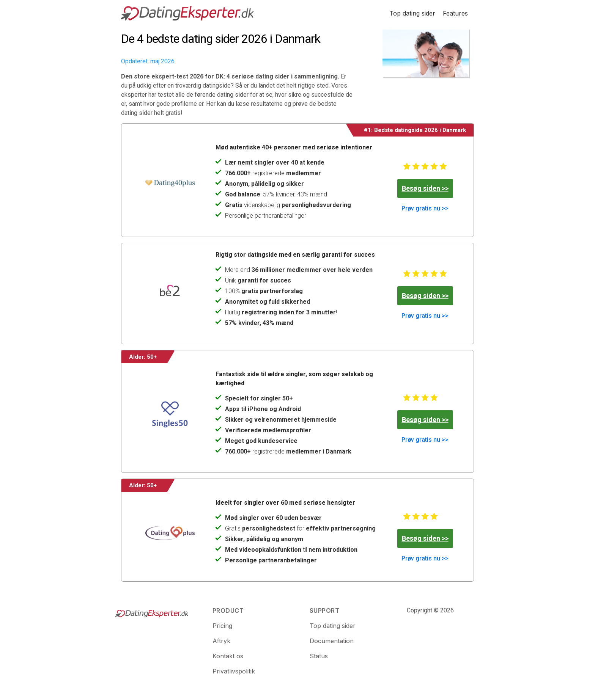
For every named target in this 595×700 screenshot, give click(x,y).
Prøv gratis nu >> (425, 208)
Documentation (332, 641)
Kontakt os (228, 656)
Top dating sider (412, 13)
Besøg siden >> (425, 188)
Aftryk (221, 641)
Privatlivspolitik (234, 671)
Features (455, 13)
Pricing (222, 626)
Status (319, 656)
